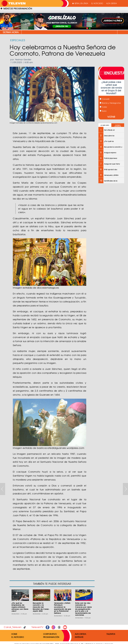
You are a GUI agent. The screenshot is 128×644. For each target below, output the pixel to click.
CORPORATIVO (50, 634)
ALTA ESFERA (112, 3)
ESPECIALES (18, 40)
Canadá (105, 99)
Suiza (103, 111)
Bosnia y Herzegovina (110, 103)
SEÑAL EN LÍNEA (80, 3)
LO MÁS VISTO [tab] (105, 125)
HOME (14, 634)
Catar (103, 107)
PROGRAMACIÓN (51, 637)
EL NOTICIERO (97, 3)
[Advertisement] (111, 226)
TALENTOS (111, 634)
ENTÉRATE (79, 637)
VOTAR (111, 117)
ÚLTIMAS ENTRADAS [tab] (118, 126)
